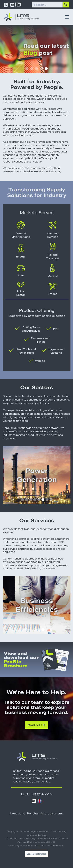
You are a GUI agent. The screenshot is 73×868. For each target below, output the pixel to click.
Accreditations (52, 814)
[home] (21, 17)
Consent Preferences (37, 854)
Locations (18, 814)
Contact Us (37, 725)
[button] (66, 17)
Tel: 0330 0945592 (36, 794)
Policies (33, 814)
